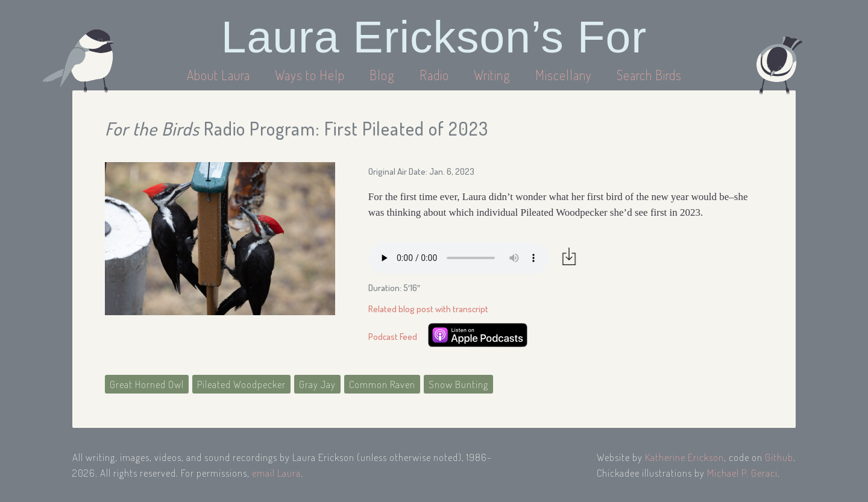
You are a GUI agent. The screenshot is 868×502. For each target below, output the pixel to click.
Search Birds (649, 75)
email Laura (276, 473)
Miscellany (564, 75)
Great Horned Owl (147, 384)
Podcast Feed (393, 337)
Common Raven (382, 384)
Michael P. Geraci (742, 473)
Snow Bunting (458, 384)
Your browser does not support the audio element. (459, 258)
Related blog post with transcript (428, 309)
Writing (492, 75)
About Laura (220, 75)
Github (779, 457)
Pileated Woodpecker (241, 384)
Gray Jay (317, 384)
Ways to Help (311, 75)
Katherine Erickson (684, 457)
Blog (382, 75)
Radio (436, 75)
